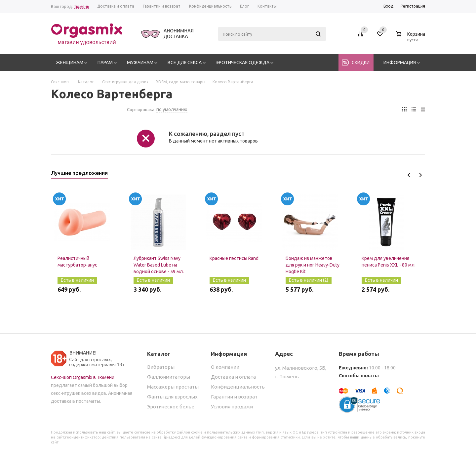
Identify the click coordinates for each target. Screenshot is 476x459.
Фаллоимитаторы (169, 377)
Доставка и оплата (233, 377)
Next (420, 175)
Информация (400, 63)
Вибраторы (161, 367)
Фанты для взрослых (172, 397)
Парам (105, 63)
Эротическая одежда (243, 63)
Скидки (361, 63)
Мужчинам (140, 63)
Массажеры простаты (173, 387)
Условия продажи (232, 407)
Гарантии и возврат (234, 397)
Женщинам (70, 63)
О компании (225, 367)
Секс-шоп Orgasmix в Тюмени (83, 377)
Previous (409, 175)
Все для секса (185, 63)
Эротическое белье (171, 407)
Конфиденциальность (238, 387)
